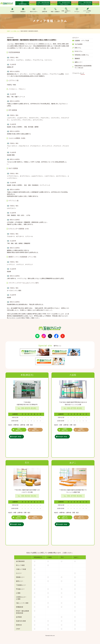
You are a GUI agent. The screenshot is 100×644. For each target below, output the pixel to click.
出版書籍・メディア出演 (82, 41)
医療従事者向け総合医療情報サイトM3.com (83, 67)
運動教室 (77, 59)
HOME (8, 31)
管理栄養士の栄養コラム (82, 55)
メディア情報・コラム (15, 31)
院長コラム (78, 48)
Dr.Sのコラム (79, 51)
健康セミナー (79, 62)
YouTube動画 (79, 44)
